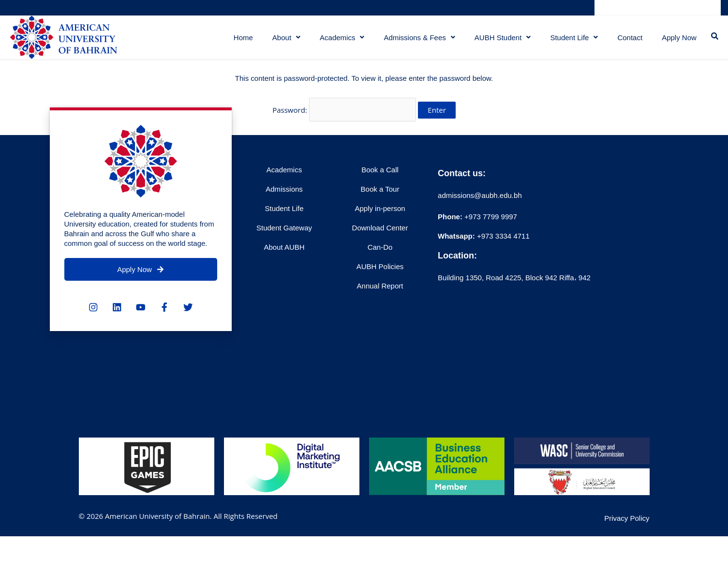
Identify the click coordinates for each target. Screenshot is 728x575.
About (283, 41)
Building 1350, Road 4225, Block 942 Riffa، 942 (514, 282)
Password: (344, 116)
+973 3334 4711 (502, 241)
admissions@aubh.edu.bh (480, 200)
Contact (627, 41)
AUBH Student (500, 41)
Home (240, 41)
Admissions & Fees (417, 41)
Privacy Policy (627, 523)
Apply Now (678, 41)
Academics (339, 41)
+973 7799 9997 (477, 221)
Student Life (572, 41)
